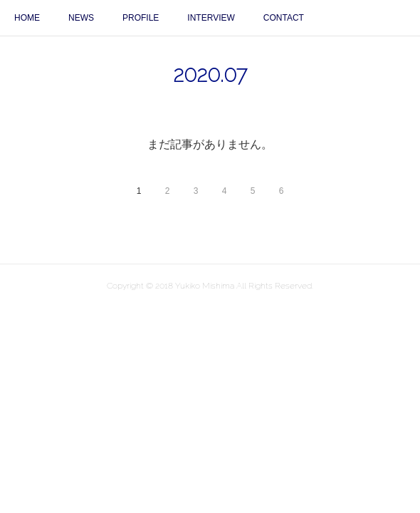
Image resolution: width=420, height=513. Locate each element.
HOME (27, 18)
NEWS (81, 18)
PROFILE (141, 18)
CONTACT (284, 18)
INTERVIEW (211, 18)
